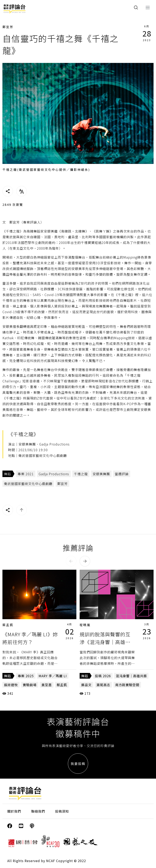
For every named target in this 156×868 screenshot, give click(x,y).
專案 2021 (26, 474)
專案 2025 (26, 676)
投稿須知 (62, 811)
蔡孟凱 (8, 625)
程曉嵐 (85, 625)
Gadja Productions (54, 474)
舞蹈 (8, 474)
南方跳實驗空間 (127, 685)
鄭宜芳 (8, 27)
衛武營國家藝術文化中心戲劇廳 (28, 484)
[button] (71, 561)
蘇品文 (86, 685)
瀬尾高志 (103, 685)
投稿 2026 (103, 676)
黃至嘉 (47, 685)
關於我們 (14, 811)
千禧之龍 (81, 474)
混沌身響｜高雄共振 (131, 676)
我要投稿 (78, 764)
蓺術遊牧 (11, 685)
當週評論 (122, 474)
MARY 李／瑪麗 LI (53, 676)
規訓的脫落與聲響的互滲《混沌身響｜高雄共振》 (105, 642)
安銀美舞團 (101, 474)
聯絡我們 (38, 811)
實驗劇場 (30, 685)
